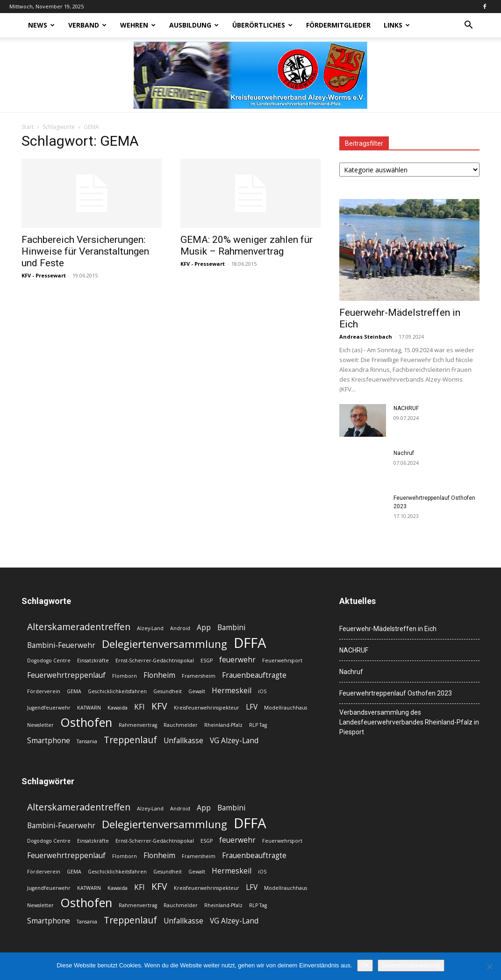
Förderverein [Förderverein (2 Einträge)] (44, 691)
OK (365, 965)
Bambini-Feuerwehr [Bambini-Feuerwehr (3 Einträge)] (61, 645)
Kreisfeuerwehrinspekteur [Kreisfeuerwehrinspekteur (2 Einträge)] (207, 708)
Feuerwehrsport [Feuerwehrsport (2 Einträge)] (282, 660)
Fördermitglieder (338, 25)
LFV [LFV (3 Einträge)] (252, 707)
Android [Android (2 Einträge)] (180, 628)
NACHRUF (406, 408)
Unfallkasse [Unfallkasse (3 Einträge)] (183, 741)
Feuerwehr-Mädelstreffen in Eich (388, 629)
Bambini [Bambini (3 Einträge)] (231, 628)
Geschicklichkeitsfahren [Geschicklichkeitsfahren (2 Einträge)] (117, 691)
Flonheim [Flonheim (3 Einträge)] (159, 675)
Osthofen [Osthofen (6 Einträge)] (86, 722)
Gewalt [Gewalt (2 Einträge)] (197, 691)
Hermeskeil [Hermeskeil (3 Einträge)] (232, 691)
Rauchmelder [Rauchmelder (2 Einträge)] (181, 725)
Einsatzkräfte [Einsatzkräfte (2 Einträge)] (93, 660)
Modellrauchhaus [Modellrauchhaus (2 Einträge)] (286, 708)
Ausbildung (194, 25)
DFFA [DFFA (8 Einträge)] (250, 643)
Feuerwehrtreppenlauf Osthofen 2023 (396, 693)
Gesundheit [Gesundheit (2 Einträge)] (168, 691)
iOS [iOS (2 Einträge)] (262, 691)
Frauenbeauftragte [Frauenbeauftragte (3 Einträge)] (254, 675)
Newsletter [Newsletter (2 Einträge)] (40, 725)
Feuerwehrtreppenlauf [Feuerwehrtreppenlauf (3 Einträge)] (66, 675)
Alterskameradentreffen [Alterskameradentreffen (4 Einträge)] (79, 627)
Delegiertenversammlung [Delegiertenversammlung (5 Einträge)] (165, 644)
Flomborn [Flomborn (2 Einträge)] (125, 676)
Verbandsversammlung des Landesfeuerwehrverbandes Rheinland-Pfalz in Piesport (409, 722)
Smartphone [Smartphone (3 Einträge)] (49, 741)
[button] (468, 26)
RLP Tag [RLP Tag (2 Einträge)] (258, 725)
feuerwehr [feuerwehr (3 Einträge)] (237, 660)
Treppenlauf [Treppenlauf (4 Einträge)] (130, 740)
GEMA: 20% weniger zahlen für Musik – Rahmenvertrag (247, 245)
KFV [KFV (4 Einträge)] (159, 706)
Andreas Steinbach (366, 337)
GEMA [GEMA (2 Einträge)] (74, 691)
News (41, 25)
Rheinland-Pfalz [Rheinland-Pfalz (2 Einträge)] (223, 725)
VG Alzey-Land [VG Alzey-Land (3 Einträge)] (234, 741)
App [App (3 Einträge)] (204, 628)
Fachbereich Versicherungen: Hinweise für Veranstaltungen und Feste (85, 251)
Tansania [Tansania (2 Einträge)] (87, 741)
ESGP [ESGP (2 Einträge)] (207, 660)
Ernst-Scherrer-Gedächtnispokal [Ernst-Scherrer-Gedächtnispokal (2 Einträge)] (155, 660)
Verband (87, 25)
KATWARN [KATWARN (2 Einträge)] (89, 708)
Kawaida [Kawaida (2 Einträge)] (118, 708)
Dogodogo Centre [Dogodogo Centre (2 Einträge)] (49, 660)
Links (397, 25)
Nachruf (404, 453)
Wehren (138, 25)
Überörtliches (262, 25)
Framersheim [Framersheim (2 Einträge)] (199, 676)
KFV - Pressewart (44, 275)
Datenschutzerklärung (411, 965)
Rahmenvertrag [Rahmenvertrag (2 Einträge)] (138, 725)
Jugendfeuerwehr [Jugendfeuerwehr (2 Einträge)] (49, 708)
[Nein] (489, 966)
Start (28, 127)
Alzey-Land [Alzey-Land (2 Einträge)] (150, 628)
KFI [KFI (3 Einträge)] (140, 707)
